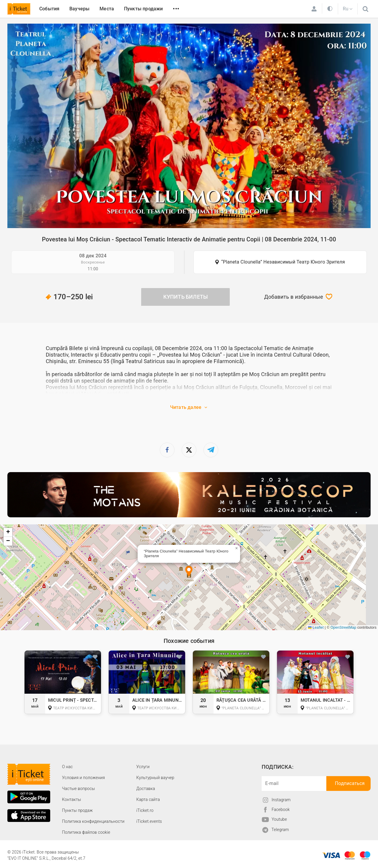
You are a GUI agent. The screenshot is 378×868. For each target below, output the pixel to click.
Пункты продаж (77, 810)
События (49, 9)
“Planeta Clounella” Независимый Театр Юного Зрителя (283, 262)
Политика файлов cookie (86, 832)
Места (107, 9)
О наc (67, 767)
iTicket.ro (145, 810)
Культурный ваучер (155, 778)
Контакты (72, 799)
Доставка (146, 789)
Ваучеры (79, 9)
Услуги (143, 767)
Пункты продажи (144, 9)
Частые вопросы (79, 789)
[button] (189, 572)
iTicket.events (149, 821)
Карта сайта (148, 799)
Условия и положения (83, 778)
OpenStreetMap (343, 628)
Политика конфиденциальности (93, 821)
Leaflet (316, 628)
